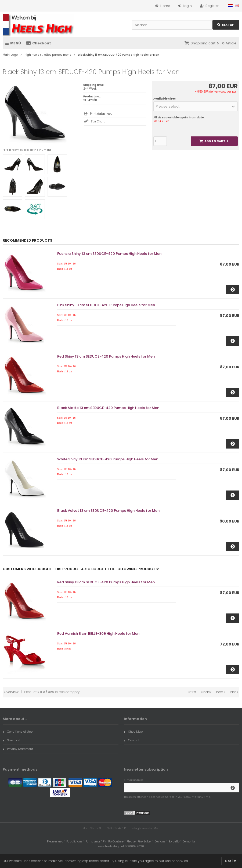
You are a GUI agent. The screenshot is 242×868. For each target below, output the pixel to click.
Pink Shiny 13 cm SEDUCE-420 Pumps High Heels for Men (106, 305)
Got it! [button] (230, 861)
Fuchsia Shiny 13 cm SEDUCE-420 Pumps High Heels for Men (109, 254)
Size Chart (98, 121)
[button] (196, 106)
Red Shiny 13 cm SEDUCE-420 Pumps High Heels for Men (106, 356)
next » (221, 692)
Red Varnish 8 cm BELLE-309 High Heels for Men (98, 634)
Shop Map (133, 732)
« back (206, 692)
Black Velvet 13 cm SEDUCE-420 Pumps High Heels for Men (108, 511)
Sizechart (12, 740)
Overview (11, 692)
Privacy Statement (18, 749)
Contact (132, 740)
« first (192, 692)
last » (234, 692)
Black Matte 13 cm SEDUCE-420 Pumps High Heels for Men (108, 408)
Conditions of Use (18, 732)
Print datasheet (101, 114)
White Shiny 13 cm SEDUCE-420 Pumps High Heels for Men (108, 459)
